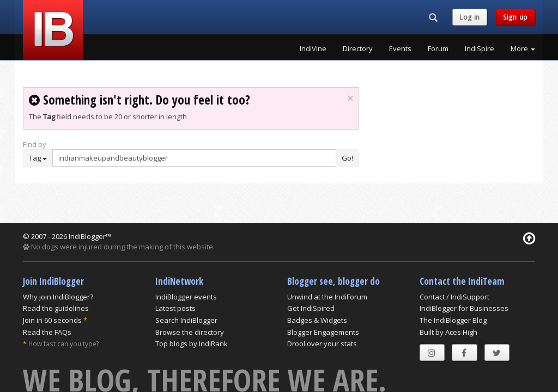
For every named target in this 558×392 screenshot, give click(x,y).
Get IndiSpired (311, 308)
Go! (347, 158)
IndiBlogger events (186, 297)
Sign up (515, 17)
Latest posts (175, 308)
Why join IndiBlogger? (58, 297)
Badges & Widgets (317, 320)
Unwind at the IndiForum (327, 297)
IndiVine (313, 48)
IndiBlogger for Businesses (464, 308)
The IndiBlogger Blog (453, 320)
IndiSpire (480, 48)
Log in (470, 17)
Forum (438, 48)
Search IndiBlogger (186, 320)
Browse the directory (190, 332)
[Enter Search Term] (194, 158)
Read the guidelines (56, 308)
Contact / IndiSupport (454, 297)
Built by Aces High (448, 332)
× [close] (350, 99)
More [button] (523, 48)
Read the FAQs (47, 332)
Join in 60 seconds (52, 320)
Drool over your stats (322, 344)
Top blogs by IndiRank (192, 344)
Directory (358, 48)
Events (400, 48)
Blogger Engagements (323, 332)
